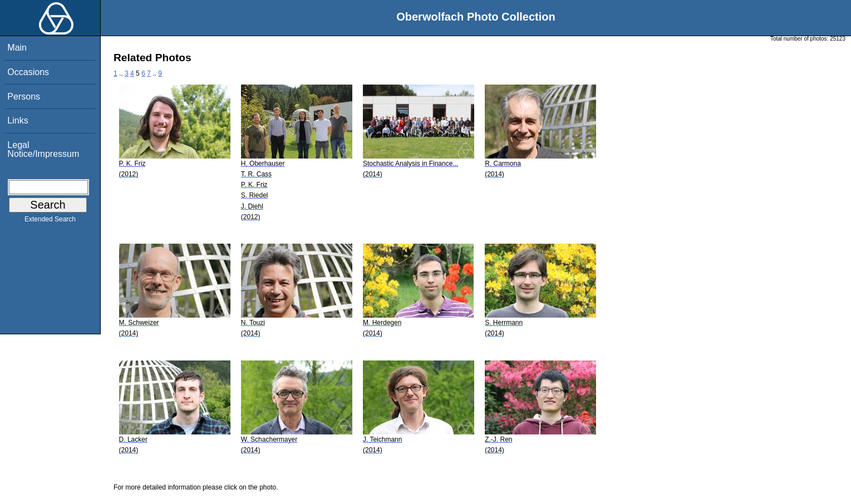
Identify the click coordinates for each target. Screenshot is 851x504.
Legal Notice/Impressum (43, 149)
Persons (24, 97)
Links (18, 120)
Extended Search (50, 221)
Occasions (28, 72)
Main (17, 48)
